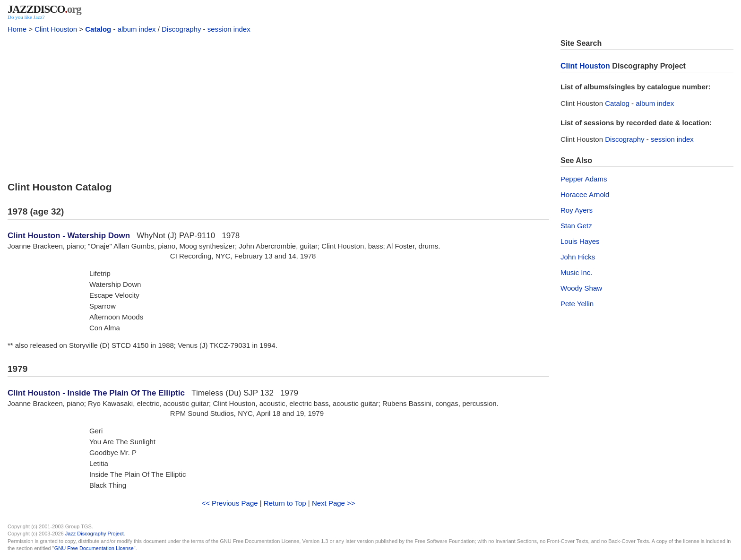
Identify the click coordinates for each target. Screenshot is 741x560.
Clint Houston (56, 29)
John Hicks (578, 257)
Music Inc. (577, 272)
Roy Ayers (577, 210)
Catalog (98, 29)
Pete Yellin (577, 304)
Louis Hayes (580, 241)
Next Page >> (334, 503)
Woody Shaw (581, 288)
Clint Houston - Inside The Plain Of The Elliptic (96, 393)
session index (229, 29)
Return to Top (285, 503)
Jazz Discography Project (95, 534)
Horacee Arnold (585, 194)
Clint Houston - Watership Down (69, 236)
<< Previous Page (229, 503)
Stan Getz (576, 226)
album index (137, 29)
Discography (181, 29)
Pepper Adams (584, 179)
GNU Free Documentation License (94, 548)
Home (17, 29)
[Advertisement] (278, 105)
